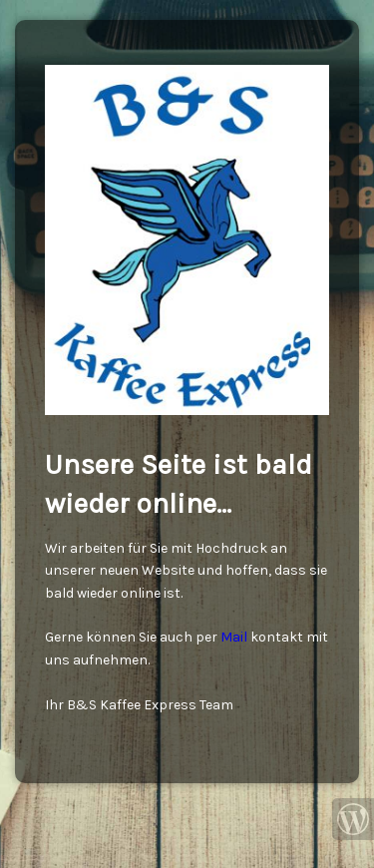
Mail (234, 637)
